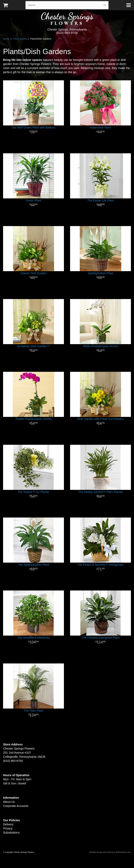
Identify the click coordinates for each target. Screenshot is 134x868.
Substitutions (11, 833)
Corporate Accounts (16, 806)
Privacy (8, 828)
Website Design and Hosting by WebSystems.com (110, 852)
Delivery (8, 824)
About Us (9, 802)
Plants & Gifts (20, 39)
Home (6, 39)
